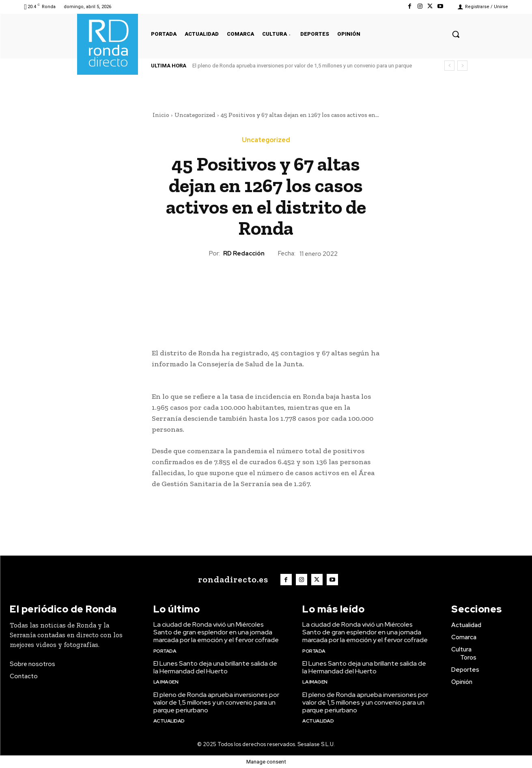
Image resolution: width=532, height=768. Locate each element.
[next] (462, 66)
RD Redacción (244, 253)
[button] (456, 34)
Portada (165, 651)
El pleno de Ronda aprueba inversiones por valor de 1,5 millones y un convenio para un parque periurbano (216, 702)
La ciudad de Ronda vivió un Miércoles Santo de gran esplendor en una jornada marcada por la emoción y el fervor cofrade (216, 632)
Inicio (161, 115)
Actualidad (169, 721)
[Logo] (231, 580)
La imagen (166, 682)
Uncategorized (195, 115)
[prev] (449, 66)
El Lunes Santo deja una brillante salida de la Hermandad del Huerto (215, 667)
